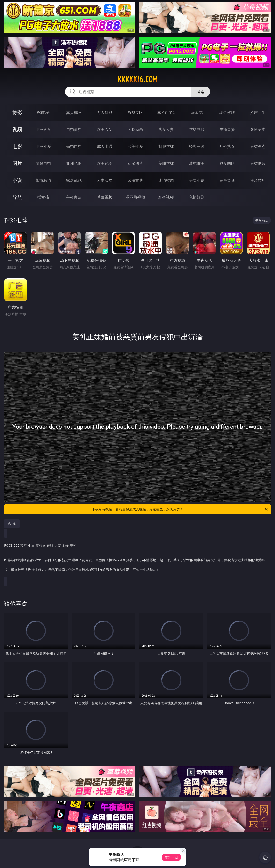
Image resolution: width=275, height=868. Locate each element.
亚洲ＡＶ (43, 129)
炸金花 (197, 112)
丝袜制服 (197, 129)
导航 (17, 197)
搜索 (200, 92)
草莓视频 (105, 197)
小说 (17, 180)
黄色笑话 (227, 180)
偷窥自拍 (43, 163)
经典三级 (197, 146)
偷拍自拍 (74, 146)
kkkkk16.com (137, 79)
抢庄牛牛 (258, 112)
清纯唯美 (197, 163)
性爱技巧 (258, 180)
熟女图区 (227, 163)
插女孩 (43, 197)
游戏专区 (135, 112)
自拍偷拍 (74, 129)
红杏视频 (166, 197)
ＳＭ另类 (258, 129)
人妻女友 (105, 180)
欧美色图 (105, 163)
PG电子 (43, 112)
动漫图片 (135, 163)
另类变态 (258, 146)
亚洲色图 (74, 163)
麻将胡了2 (166, 112)
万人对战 (105, 112)
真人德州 (74, 112)
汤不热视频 (135, 197)
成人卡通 (105, 146)
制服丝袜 (166, 146)
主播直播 (227, 129)
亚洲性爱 (43, 146)
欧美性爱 (135, 146)
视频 (17, 129)
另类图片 (258, 163)
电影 (17, 146)
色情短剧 (197, 197)
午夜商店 (74, 197)
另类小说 (197, 180)
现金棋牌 (227, 112)
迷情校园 (166, 180)
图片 (17, 163)
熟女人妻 (166, 129)
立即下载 (171, 857)
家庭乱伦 (74, 180)
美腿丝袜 (166, 163)
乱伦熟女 (227, 146)
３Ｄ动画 (135, 129)
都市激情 (43, 180)
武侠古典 (135, 180)
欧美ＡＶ (105, 129)
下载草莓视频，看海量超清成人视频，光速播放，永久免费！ (180, 509)
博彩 (17, 112)
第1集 (12, 524)
